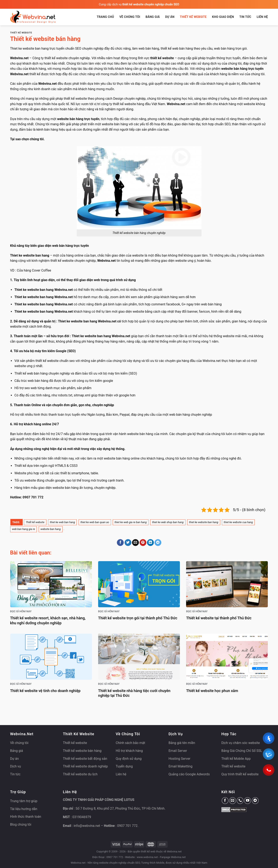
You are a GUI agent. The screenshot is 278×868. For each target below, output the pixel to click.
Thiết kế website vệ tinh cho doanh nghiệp (45, 691)
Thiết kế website (193, 17)
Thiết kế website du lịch (80, 774)
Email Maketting (181, 766)
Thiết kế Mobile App (236, 759)
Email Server (178, 751)
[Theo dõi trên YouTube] (248, 801)
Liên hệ (262, 17)
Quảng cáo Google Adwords (189, 774)
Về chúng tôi (130, 17)
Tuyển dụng (124, 766)
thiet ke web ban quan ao (95, 522)
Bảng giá (153, 17)
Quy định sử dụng (129, 759)
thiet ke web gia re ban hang (131, 522)
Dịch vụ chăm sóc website (241, 743)
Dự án (170, 17)
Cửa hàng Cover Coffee (34, 270)
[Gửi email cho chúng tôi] (233, 801)
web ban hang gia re (24, 529)
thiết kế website (75, 99)
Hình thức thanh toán (26, 817)
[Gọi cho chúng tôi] (240, 801)
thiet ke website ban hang (204, 522)
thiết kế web (148, 851)
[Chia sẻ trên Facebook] (120, 543)
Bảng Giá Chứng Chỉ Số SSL (242, 751)
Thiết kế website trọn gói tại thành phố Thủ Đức (138, 618)
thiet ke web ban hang (62, 522)
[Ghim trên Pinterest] (143, 543)
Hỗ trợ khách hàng (129, 751)
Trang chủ (105, 17)
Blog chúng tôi (21, 824)
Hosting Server (180, 759)
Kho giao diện (223, 17)
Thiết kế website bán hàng (82, 751)
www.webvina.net (147, 857)
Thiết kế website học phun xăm (212, 691)
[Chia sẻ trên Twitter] (128, 543)
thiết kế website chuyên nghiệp (73, 261)
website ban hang (51, 529)
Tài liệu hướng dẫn (24, 809)
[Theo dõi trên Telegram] (255, 801)
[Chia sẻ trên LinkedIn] (150, 543)
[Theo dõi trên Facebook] (225, 801)
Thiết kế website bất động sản (85, 759)
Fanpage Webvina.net (173, 857)
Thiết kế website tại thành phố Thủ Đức (219, 618)
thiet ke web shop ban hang (168, 522)
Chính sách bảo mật (131, 743)
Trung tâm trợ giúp (24, 801)
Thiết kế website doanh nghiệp (85, 766)
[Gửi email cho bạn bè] (135, 543)
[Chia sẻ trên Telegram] (158, 543)
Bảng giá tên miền (182, 743)
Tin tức (245, 17)
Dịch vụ (16, 766)
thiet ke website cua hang (238, 522)
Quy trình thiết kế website (240, 774)
